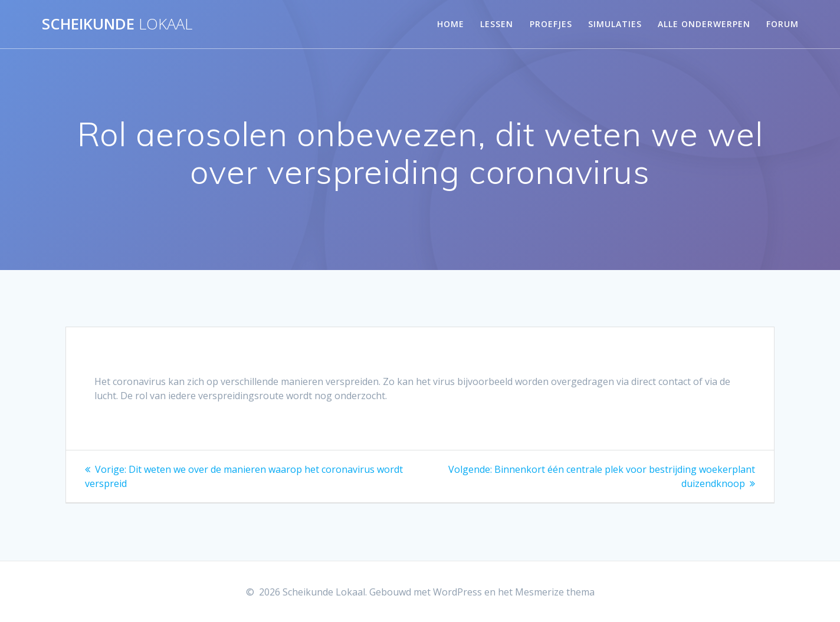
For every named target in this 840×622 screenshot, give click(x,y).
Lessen (497, 24)
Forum (782, 24)
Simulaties (615, 24)
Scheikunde (117, 24)
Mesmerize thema (555, 592)
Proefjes (551, 24)
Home (451, 24)
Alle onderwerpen (704, 24)
